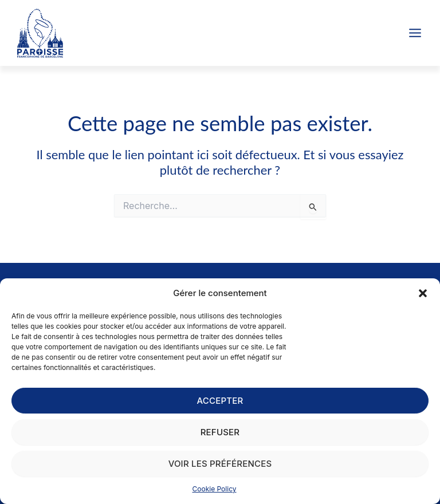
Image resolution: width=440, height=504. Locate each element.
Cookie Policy (215, 489)
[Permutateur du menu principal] (415, 33)
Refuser (220, 432)
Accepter (220, 401)
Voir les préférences (220, 464)
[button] (423, 293)
